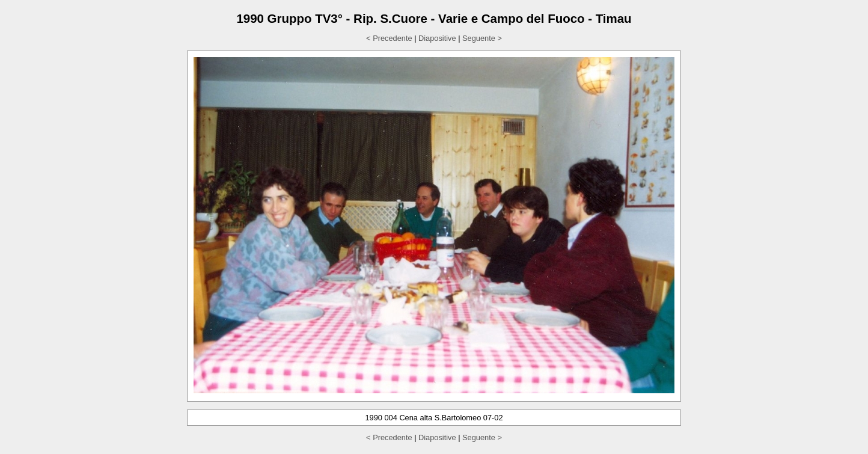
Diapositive (437, 38)
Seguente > (482, 38)
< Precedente (389, 38)
